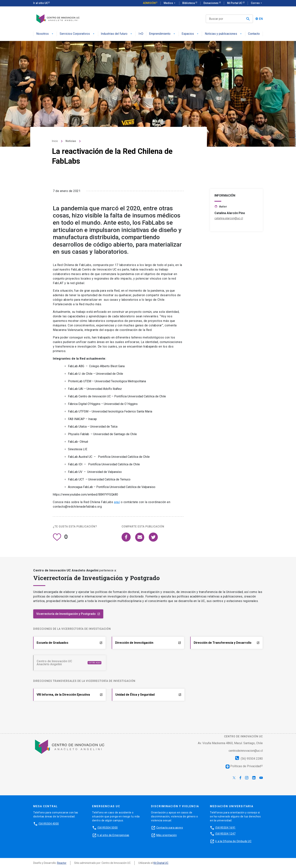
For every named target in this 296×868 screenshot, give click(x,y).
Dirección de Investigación (148, 643)
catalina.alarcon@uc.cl (229, 233)
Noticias (71, 156)
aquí (117, 517)
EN (261, 19)
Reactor (62, 863)
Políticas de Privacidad (243, 766)
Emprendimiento (162, 34)
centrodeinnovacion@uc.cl (246, 751)
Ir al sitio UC (41, 3)
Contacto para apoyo (170, 828)
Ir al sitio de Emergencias (113, 835)
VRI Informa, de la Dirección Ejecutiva (70, 695)
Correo (257, 3)
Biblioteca (189, 3)
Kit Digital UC (161, 863)
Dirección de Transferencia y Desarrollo (227, 643)
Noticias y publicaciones (224, 34)
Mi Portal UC (235, 3)
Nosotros (45, 34)
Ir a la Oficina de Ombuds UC (233, 841)
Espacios (190, 34)
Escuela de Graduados (70, 643)
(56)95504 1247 (225, 834)
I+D (141, 34)
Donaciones (211, 3)
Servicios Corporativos (77, 34)
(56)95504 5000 (108, 828)
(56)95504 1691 (225, 828)
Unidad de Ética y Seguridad (148, 695)
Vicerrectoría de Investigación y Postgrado (68, 614)
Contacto (254, 34)
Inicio (55, 156)
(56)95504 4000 (49, 824)
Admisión (149, 3)
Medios (170, 3)
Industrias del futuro (117, 34)
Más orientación (167, 835)
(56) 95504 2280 (249, 759)
